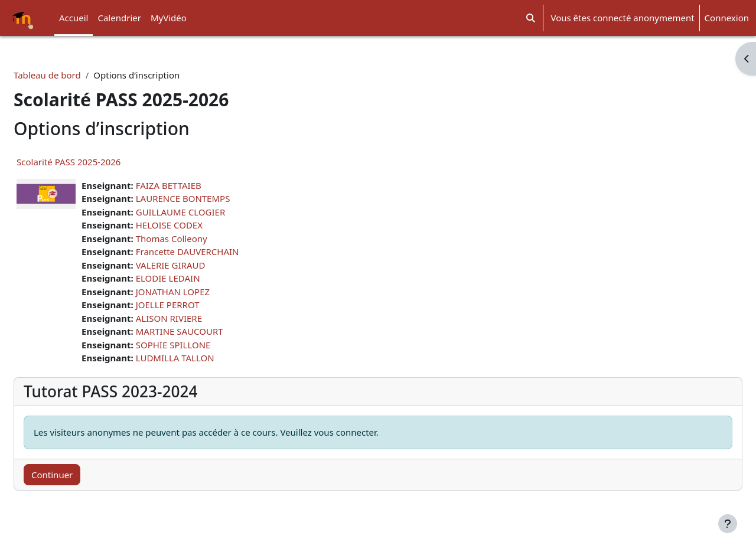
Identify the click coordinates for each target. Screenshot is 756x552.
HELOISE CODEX (198, 225)
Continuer (80, 475)
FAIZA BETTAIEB (197, 185)
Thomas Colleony (200, 239)
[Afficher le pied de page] (728, 524)
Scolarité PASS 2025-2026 (97, 162)
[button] (531, 18)
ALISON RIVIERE (197, 318)
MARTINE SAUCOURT (208, 331)
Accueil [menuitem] (74, 18)
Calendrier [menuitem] (119, 18)
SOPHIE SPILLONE (202, 345)
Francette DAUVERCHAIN (216, 251)
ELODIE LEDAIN (196, 278)
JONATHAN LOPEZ (201, 292)
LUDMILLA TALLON (203, 358)
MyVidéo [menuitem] (169, 18)
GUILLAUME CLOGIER (209, 212)
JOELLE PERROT (196, 305)
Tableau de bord (76, 75)
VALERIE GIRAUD (199, 265)
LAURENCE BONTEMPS (211, 198)
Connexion (727, 18)
